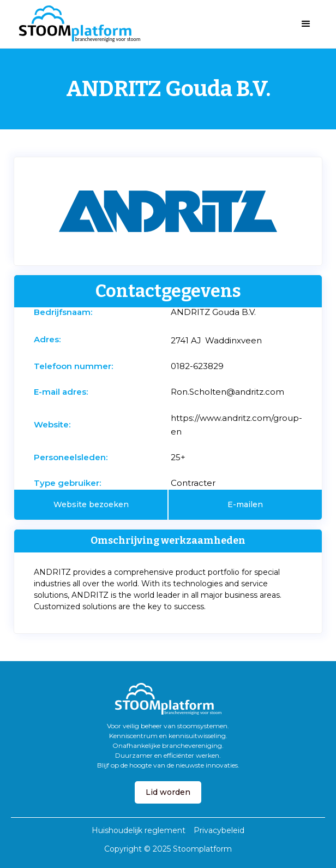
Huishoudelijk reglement (139, 830)
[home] (77, 24)
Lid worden (168, 792)
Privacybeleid (219, 830)
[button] (306, 24)
